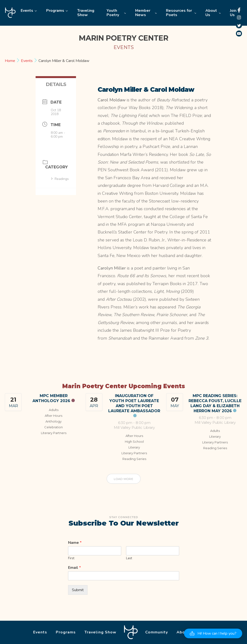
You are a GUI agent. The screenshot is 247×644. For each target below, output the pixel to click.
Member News (143, 13)
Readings (60, 179)
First (71, 558)
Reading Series (134, 459)
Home (10, 13)
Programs (55, 11)
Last (129, 558)
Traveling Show (86, 13)
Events (27, 11)
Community (157, 632)
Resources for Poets (179, 13)
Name (75, 543)
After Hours (54, 416)
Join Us (233, 13)
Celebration (54, 427)
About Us (211, 13)
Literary (134, 447)
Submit (78, 590)
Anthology (54, 421)
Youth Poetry (113, 13)
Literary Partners (54, 433)
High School (134, 442)
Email (74, 568)
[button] (213, 633)
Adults (54, 410)
